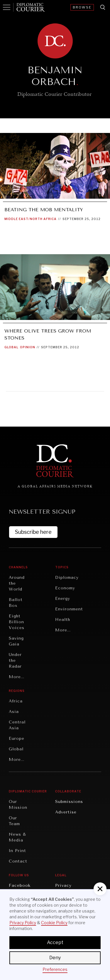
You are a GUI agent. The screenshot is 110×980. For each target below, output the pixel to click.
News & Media (17, 837)
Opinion (28, 347)
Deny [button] (55, 958)
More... (17, 677)
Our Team (14, 821)
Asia (14, 712)
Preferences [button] (55, 969)
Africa (16, 701)
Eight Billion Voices (17, 622)
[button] (100, 889)
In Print (17, 851)
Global (11, 347)
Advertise (66, 812)
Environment (69, 609)
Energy (63, 599)
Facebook (20, 885)
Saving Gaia (16, 641)
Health (63, 620)
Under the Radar (15, 660)
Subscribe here (33, 532)
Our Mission (18, 805)
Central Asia (17, 725)
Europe (17, 739)
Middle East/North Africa (31, 219)
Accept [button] (55, 942)
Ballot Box (16, 603)
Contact (18, 861)
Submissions (69, 802)
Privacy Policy (23, 923)
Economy (65, 588)
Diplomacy (67, 578)
